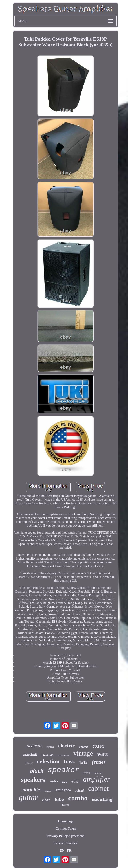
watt (103, 754)
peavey (48, 791)
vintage (83, 753)
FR (69, 851)
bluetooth (48, 755)
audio (54, 781)
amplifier (96, 779)
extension (63, 755)
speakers (33, 780)
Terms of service (66, 843)
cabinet (98, 788)
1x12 (83, 762)
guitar (28, 798)
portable (31, 790)
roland (80, 791)
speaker (63, 770)
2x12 (29, 763)
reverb (84, 747)
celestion (48, 761)
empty (87, 773)
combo (78, 798)
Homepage (66, 821)
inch (64, 782)
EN (62, 851)
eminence (63, 790)
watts (75, 781)
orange (98, 773)
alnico (50, 747)
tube (59, 799)
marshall (30, 755)
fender (99, 762)
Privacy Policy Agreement (66, 836)
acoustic (35, 746)
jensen (66, 805)
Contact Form (66, 829)
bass (69, 762)
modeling (102, 800)
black (37, 771)
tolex (98, 746)
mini (46, 800)
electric (67, 746)
